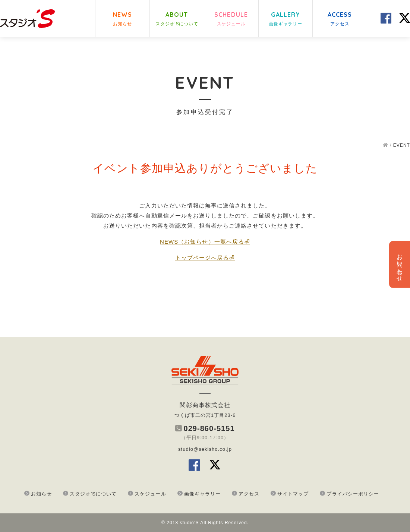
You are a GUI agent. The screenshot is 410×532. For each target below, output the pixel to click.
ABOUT (177, 19)
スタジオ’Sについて (93, 494)
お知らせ (41, 494)
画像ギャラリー (202, 494)
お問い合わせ (400, 265)
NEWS (122, 19)
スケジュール (150, 494)
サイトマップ (293, 494)
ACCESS (340, 19)
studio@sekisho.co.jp (205, 449)
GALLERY (286, 19)
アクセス (249, 494)
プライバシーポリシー (353, 494)
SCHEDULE (231, 19)
